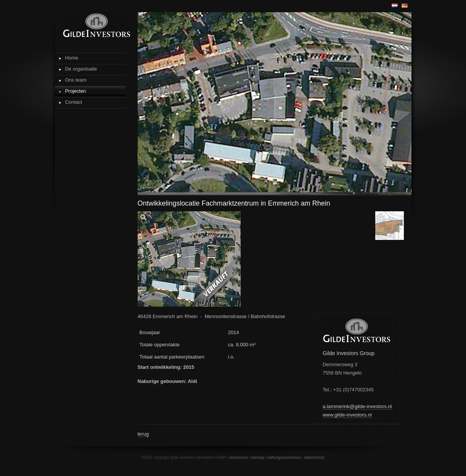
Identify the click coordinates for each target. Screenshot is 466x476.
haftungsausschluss (284, 458)
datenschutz (314, 458)
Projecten (75, 91)
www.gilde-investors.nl (347, 415)
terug (143, 434)
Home (72, 58)
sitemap (258, 458)
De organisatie (81, 69)
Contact (73, 102)
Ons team (76, 80)
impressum (239, 458)
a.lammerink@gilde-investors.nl (357, 406)
